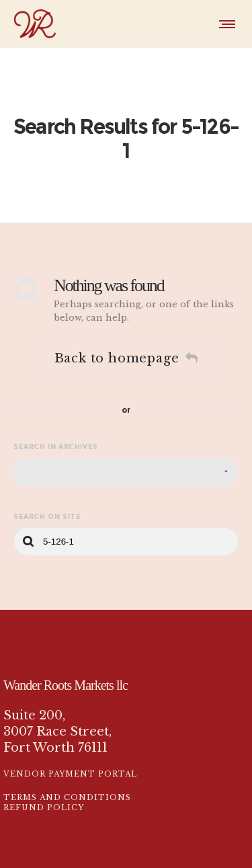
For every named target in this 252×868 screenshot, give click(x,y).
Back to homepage (126, 332)
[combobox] (126, 445)
